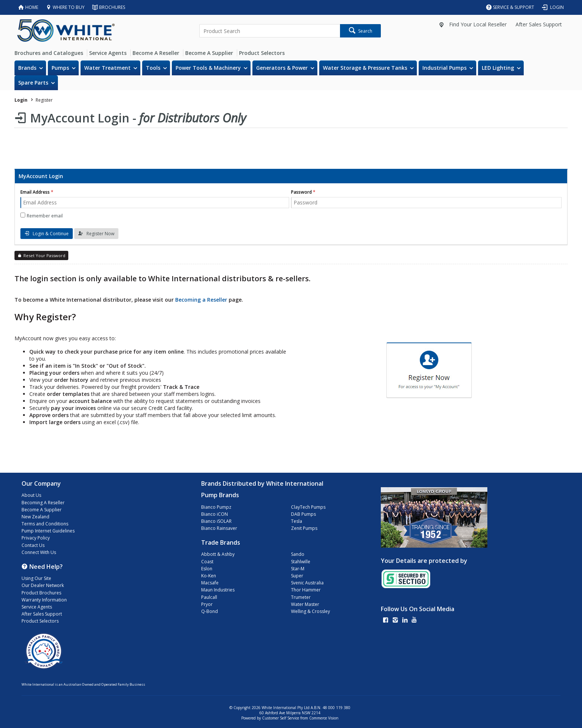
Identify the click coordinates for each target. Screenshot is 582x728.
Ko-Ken (209, 576)
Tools (153, 68)
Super (297, 576)
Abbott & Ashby (218, 554)
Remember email (45, 216)
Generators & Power (282, 68)
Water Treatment (107, 68)
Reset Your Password (44, 255)
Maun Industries (218, 590)
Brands (27, 68)
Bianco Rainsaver (219, 528)
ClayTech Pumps (308, 507)
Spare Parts (33, 83)
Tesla (297, 521)
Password (301, 192)
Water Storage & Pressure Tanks (365, 68)
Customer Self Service (281, 718)
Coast (207, 562)
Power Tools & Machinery (208, 68)
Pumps (60, 68)
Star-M (298, 569)
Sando (298, 554)
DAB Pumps (303, 514)
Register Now (100, 234)
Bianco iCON (215, 514)
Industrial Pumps (444, 68)
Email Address (35, 192)
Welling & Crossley (310, 611)
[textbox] (269, 31)
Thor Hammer (306, 590)
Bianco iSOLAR (216, 521)
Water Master (305, 604)
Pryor (207, 604)
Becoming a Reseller (201, 300)
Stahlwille (301, 562)
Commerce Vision (324, 718)
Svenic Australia (307, 583)
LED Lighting (498, 68)
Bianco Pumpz (216, 507)
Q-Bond (210, 611)
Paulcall (209, 597)
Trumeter (301, 597)
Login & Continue (51, 234)
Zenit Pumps (304, 528)
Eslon (207, 569)
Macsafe (210, 583)
